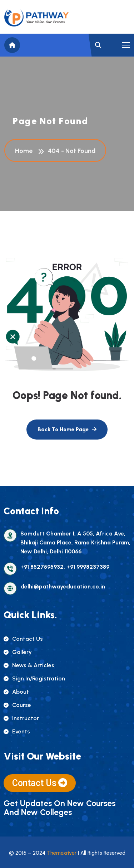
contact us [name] (23, 639)
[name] (36, 18)
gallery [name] (18, 652)
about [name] (16, 692)
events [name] (17, 731)
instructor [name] (21, 718)
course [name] (17, 705)
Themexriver (62, 853)
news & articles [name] (29, 665)
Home (25, 151)
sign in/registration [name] (34, 678)
